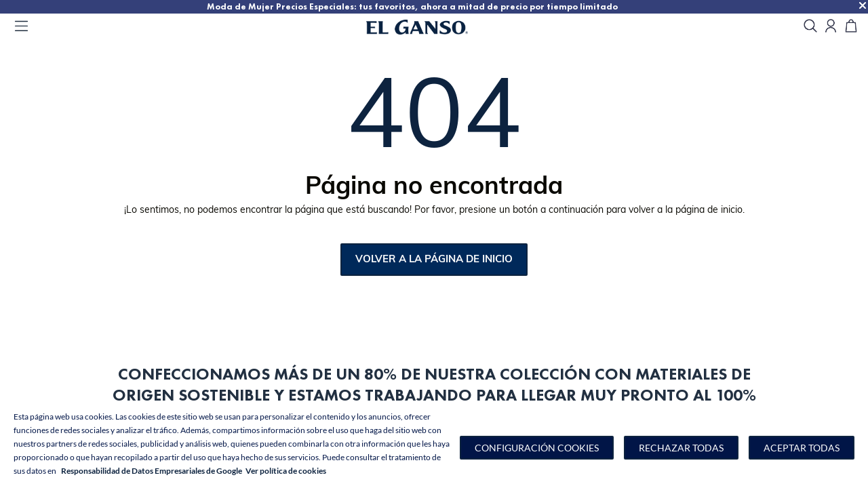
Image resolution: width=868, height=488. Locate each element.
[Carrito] (851, 27)
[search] (810, 27)
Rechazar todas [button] (681, 448)
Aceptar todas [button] (802, 448)
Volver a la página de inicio (434, 260)
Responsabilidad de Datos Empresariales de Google (152, 471)
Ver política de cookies (286, 471)
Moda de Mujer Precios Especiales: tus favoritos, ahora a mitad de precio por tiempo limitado (448, 6)
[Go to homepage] (434, 27)
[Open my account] (831, 27)
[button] (537, 448)
